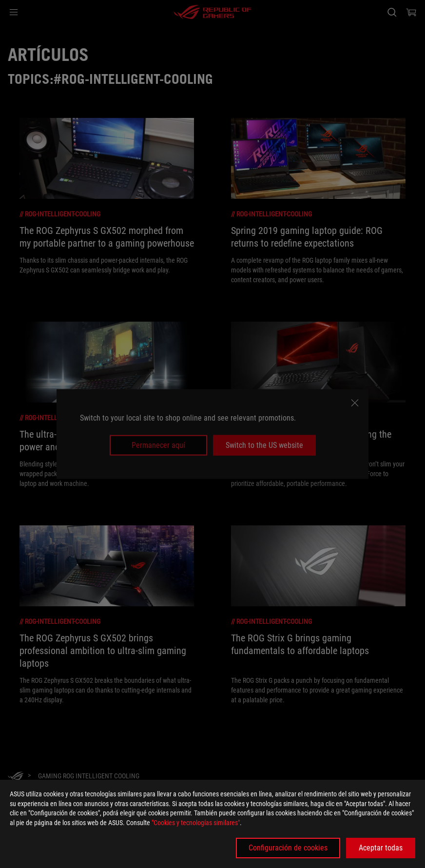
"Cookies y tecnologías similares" (196, 823)
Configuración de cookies (288, 848)
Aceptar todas (381, 848)
